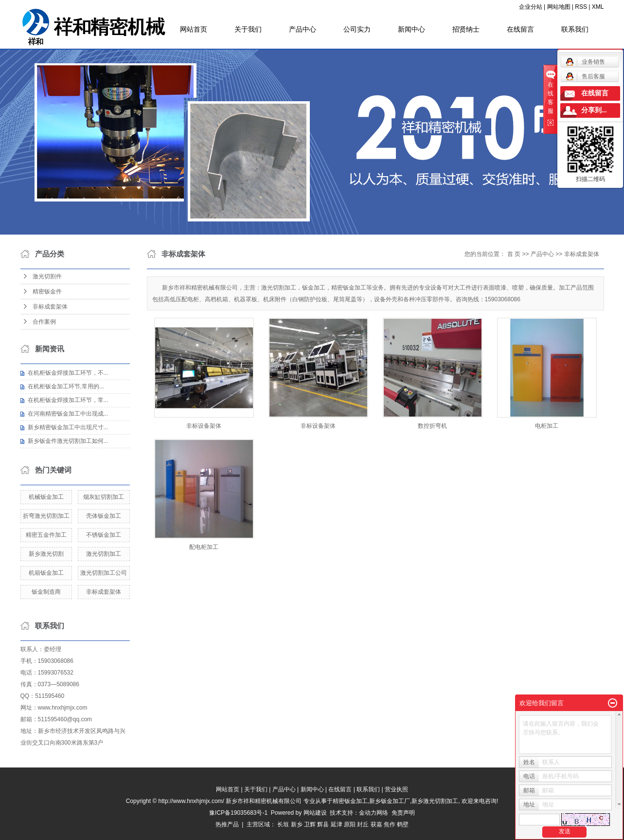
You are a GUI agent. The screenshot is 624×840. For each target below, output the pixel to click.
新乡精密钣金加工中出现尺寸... (68, 427)
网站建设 (315, 813)
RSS (581, 7)
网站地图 (559, 7)
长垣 (283, 824)
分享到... (594, 110)
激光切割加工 (104, 554)
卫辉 (310, 824)
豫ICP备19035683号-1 (238, 813)
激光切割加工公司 (104, 573)
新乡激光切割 (46, 554)
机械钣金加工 (46, 497)
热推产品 (227, 824)
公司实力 (357, 29)
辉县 (323, 824)
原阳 (350, 824)
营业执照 (396, 789)
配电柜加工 (204, 547)
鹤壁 (403, 824)
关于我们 (248, 29)
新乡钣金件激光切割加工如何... (68, 441)
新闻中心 (411, 29)
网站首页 (194, 29)
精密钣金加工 (350, 801)
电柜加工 (547, 426)
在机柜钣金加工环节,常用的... (66, 386)
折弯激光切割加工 (46, 516)
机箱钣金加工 (46, 573)
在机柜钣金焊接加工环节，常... (68, 400)
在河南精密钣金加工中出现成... (68, 414)
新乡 (297, 824)
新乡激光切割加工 (435, 801)
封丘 (363, 824)
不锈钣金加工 (104, 535)
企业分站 (531, 7)
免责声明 (403, 813)
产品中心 (303, 29)
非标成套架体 (50, 307)
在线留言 (520, 29)
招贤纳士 (466, 29)
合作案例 (44, 322)
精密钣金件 (47, 292)
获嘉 (376, 824)
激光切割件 (47, 276)
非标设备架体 (204, 426)
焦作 (390, 824)
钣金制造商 (46, 592)
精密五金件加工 (46, 535)
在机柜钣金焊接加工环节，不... (68, 373)
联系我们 (575, 29)
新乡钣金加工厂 (390, 801)
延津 (337, 824)
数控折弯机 (432, 426)
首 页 (514, 254)
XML (598, 7)
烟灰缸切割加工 (104, 497)
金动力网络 (375, 813)
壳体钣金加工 (104, 516)
